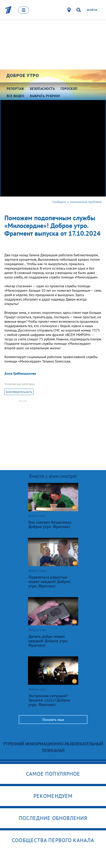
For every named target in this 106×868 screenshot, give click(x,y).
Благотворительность (19, 392)
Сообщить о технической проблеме (77, 202)
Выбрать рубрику (45, 96)
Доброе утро (23, 75)
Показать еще (53, 719)
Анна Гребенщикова (20, 373)
